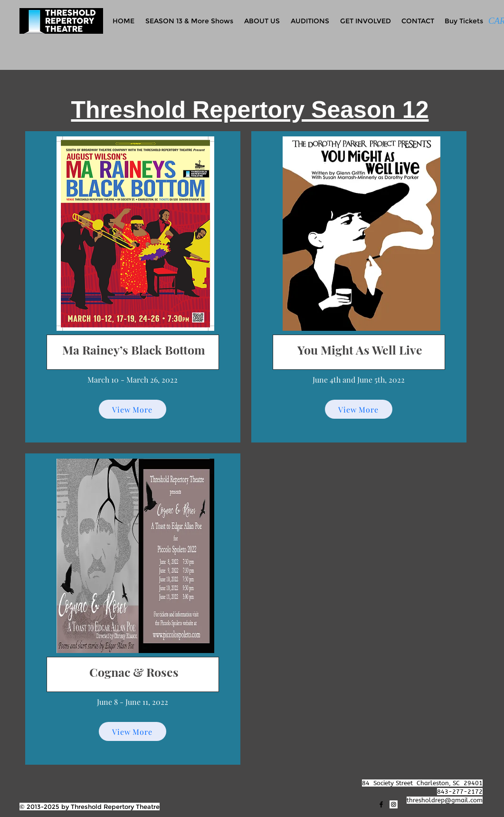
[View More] (133, 409)
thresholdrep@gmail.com (445, 800)
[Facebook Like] (38, 783)
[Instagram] (394, 804)
